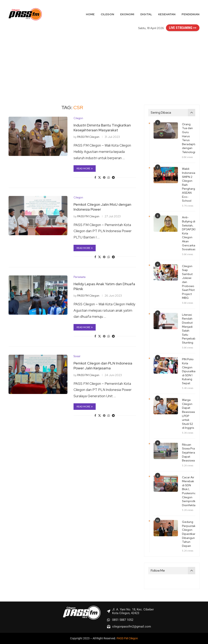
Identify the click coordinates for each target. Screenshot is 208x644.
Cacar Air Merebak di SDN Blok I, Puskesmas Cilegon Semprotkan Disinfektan (189, 491)
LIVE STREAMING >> (183, 28)
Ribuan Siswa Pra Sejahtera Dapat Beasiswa (188, 453)
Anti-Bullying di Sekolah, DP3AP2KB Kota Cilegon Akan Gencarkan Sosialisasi (189, 233)
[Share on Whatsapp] (109, 177)
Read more (85, 169)
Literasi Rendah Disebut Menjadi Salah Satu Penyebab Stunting (189, 329)
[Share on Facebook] (95, 177)
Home (90, 14)
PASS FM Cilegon (88, 137)
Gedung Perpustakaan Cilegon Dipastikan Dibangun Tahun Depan (189, 534)
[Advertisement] (104, 64)
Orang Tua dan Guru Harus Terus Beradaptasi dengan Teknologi (189, 138)
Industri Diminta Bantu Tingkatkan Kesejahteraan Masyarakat (102, 128)
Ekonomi (127, 14)
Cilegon (107, 14)
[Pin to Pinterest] (104, 177)
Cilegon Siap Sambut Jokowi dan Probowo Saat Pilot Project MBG (188, 282)
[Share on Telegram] (113, 177)
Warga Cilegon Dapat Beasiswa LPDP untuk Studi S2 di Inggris (188, 414)
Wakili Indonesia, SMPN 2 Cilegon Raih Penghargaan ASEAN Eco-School (189, 185)
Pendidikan (191, 14)
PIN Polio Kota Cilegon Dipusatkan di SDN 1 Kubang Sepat (189, 371)
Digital (146, 14)
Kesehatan (167, 14)
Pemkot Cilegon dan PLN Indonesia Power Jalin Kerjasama (103, 366)
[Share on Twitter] (100, 177)
